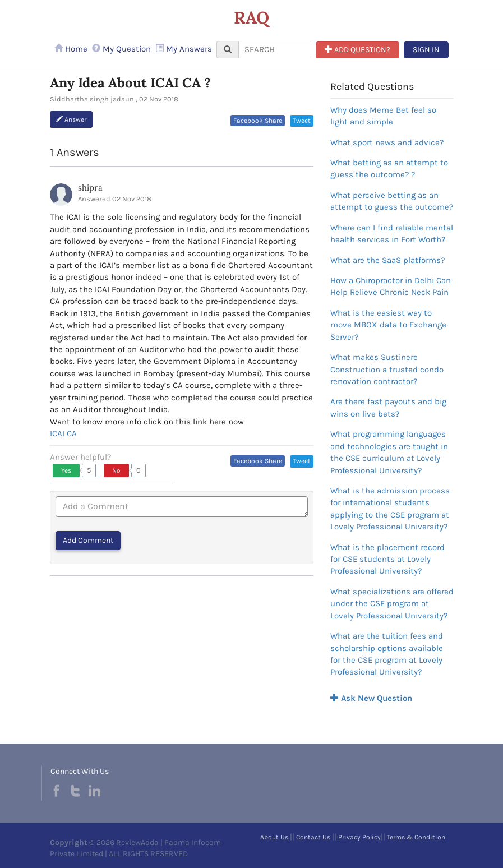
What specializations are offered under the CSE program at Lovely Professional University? (392, 604)
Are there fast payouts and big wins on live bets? (388, 407)
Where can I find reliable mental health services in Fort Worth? (392, 234)
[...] (275, 50)
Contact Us (313, 837)
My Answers (184, 49)
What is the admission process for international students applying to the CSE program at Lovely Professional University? (390, 509)
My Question (121, 49)
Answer (71, 119)
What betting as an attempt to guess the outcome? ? (389, 168)
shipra (90, 188)
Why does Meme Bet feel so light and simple (383, 116)
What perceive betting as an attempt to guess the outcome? (392, 201)
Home (71, 49)
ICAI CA (63, 433)
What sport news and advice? (387, 142)
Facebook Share (258, 121)
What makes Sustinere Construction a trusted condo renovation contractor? (387, 369)
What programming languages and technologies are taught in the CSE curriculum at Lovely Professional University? (389, 452)
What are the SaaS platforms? (387, 260)
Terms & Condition (416, 837)
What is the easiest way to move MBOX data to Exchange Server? (388, 325)
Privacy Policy (359, 837)
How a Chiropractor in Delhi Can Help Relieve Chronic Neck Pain (391, 286)
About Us (274, 837)
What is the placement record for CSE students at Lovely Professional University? (387, 559)
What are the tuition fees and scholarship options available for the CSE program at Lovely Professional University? (387, 654)
